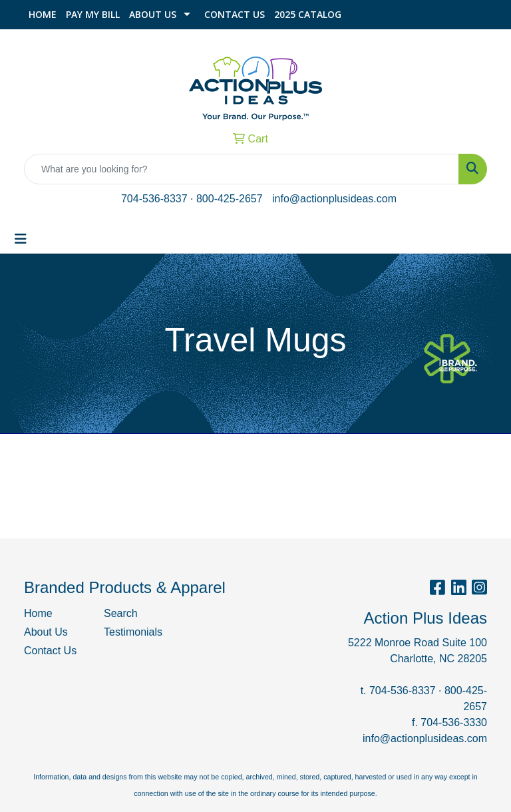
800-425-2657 (230, 199)
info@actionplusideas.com (334, 199)
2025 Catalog (308, 14)
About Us (153, 14)
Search (121, 613)
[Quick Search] (242, 169)
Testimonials (133, 632)
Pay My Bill (93, 14)
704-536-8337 (154, 199)
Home (43, 14)
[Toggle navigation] (21, 239)
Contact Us (235, 14)
